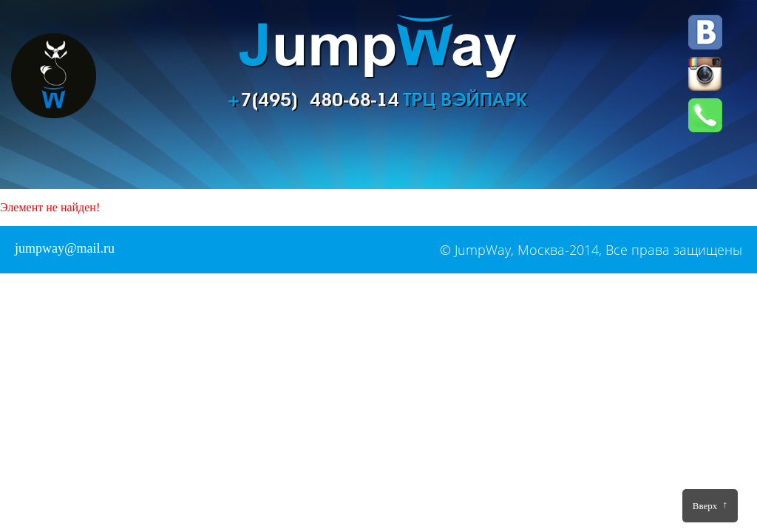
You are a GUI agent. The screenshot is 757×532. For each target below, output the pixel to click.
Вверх (710, 505)
